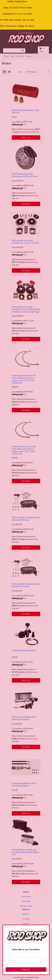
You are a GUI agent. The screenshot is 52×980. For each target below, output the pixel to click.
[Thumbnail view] (4, 72)
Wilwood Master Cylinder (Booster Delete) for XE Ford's (26, 585)
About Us (26, 914)
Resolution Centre (26, 906)
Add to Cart (26, 138)
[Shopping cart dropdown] (47, 50)
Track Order (26, 901)
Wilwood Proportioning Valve (24, 650)
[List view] (9, 72)
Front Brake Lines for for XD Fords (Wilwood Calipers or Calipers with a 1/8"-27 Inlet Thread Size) (24, 379)
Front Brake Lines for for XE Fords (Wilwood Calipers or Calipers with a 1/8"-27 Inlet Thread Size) (23, 450)
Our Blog (26, 919)
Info (25, 124)
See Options (26, 204)
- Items (42, 50)
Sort (21, 72)
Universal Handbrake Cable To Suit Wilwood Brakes (24, 785)
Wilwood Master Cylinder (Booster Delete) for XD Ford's (26, 519)
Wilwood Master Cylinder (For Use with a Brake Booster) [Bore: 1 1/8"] (26, 852)
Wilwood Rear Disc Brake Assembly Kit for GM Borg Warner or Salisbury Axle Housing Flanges (26, 309)
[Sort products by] (37, 72)
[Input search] (12, 51)
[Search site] (23, 51)
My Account (26, 897)
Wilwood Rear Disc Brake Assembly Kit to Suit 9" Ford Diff (25, 242)
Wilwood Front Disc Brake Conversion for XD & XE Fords (25, 175)
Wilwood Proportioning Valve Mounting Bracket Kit (24, 718)
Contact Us (26, 924)
